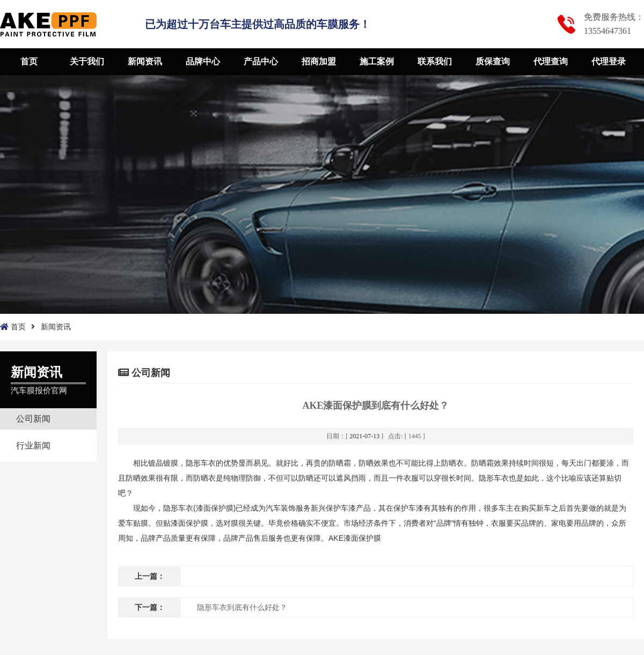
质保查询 (493, 61)
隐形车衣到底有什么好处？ (242, 608)
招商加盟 (319, 61)
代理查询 (551, 61)
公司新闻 (33, 419)
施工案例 (377, 61)
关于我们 (87, 61)
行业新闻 (33, 446)
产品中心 (261, 61)
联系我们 (435, 61)
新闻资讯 (145, 61)
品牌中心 (203, 61)
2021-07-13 (364, 436)
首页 (29, 61)
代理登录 (609, 61)
